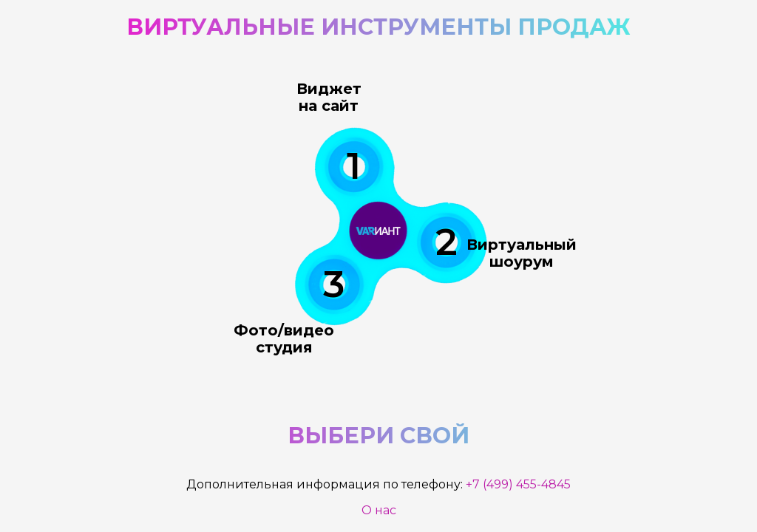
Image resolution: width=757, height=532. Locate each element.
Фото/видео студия (285, 340)
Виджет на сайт (327, 98)
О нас (379, 511)
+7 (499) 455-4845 (518, 484)
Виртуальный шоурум (522, 252)
